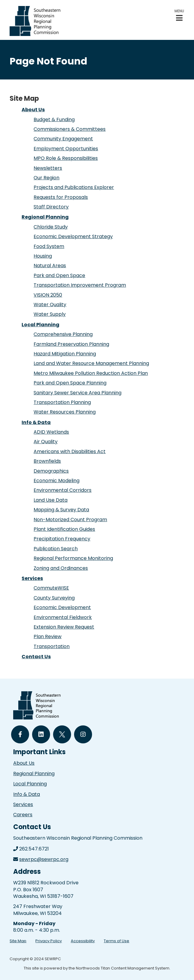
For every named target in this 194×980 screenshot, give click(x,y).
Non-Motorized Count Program (70, 520)
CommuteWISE (51, 588)
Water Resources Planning (65, 412)
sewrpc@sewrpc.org (44, 859)
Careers (23, 815)
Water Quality (50, 305)
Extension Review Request (64, 627)
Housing (43, 256)
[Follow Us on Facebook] (20, 734)
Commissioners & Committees (70, 129)
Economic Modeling (57, 481)
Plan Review (48, 636)
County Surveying (54, 598)
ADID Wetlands (51, 432)
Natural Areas (50, 266)
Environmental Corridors (63, 490)
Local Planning (40, 325)
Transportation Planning (62, 402)
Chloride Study (51, 227)
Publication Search (56, 549)
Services (32, 578)
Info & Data (36, 422)
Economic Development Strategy (73, 236)
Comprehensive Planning (63, 334)
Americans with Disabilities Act (70, 451)
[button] (179, 15)
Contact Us (36, 657)
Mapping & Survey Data (61, 510)
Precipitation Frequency (62, 539)
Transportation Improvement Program (80, 285)
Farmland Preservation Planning (71, 344)
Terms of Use (116, 941)
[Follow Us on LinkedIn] (41, 734)
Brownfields (47, 461)
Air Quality (46, 442)
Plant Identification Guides (64, 529)
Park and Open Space (59, 275)
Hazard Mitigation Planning (65, 354)
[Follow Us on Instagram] (83, 734)
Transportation (52, 646)
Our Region (46, 178)
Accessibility (83, 941)
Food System (49, 246)
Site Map (18, 941)
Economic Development (62, 607)
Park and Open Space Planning (70, 383)
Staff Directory (51, 207)
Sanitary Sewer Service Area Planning (78, 393)
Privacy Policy (49, 941)
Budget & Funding (54, 120)
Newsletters (48, 168)
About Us (33, 110)
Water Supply (50, 314)
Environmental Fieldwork (63, 617)
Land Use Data (51, 500)
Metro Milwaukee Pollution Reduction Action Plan (91, 373)
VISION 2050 (48, 295)
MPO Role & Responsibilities (66, 158)
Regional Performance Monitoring (73, 558)
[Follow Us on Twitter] (62, 734)
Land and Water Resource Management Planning (91, 363)
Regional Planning (45, 217)
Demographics (51, 471)
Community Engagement (63, 139)
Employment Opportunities (66, 149)
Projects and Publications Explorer (74, 187)
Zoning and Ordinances (61, 568)
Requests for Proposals (61, 197)
